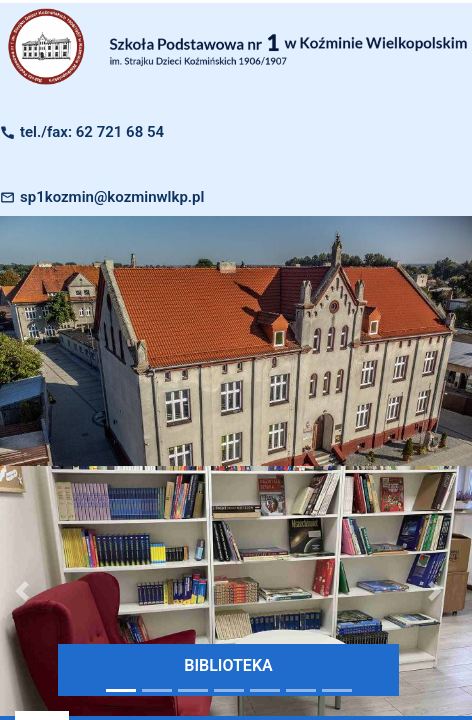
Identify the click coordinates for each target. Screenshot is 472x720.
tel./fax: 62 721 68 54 (92, 132)
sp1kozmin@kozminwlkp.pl (112, 197)
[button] (435, 591)
